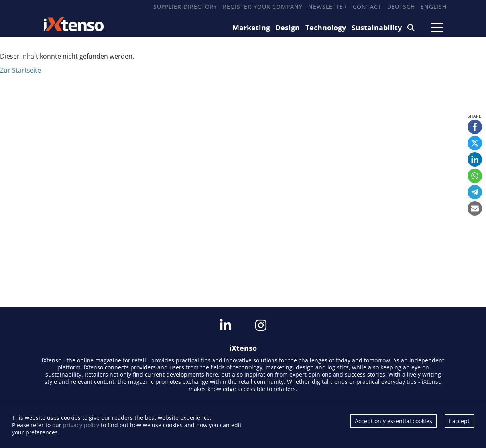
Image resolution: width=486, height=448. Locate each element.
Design (288, 28)
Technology (326, 28)
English (434, 7)
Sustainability (377, 28)
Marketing (251, 28)
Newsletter (328, 7)
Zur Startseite (21, 70)
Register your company (263, 7)
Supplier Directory (185, 7)
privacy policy (81, 425)
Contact (367, 7)
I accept (459, 421)
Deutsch (401, 7)
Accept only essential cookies (394, 421)
